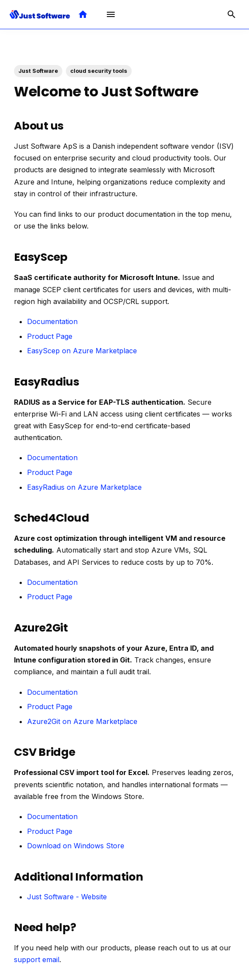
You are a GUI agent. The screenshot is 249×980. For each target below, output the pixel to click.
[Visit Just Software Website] (83, 14)
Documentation (52, 321)
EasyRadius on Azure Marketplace (84, 487)
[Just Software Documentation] (40, 14)
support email (37, 960)
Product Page (50, 336)
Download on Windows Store (76, 846)
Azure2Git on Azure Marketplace (82, 721)
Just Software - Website (67, 897)
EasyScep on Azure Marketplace (82, 351)
